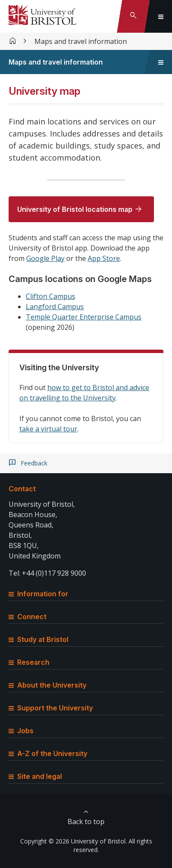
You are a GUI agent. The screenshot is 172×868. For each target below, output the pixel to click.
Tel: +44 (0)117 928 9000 (47, 573)
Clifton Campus (51, 296)
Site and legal (35, 776)
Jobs (21, 731)
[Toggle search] (133, 16)
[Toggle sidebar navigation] (161, 62)
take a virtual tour (48, 429)
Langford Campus (55, 307)
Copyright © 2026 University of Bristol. (74, 841)
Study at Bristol (38, 639)
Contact (22, 489)
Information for (38, 594)
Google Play (45, 258)
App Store (104, 258)
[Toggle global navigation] (161, 16)
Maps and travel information (81, 41)
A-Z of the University (48, 753)
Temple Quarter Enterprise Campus (84, 317)
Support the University (51, 708)
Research (29, 662)
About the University (48, 685)
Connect (28, 617)
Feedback (34, 463)
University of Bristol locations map (75, 209)
